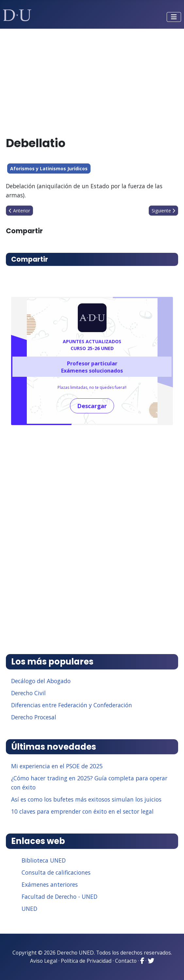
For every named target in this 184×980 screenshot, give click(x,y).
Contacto (126, 961)
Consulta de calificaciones (56, 872)
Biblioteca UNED (44, 860)
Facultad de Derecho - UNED (59, 896)
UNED (29, 909)
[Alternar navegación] (174, 17)
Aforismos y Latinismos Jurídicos (49, 168)
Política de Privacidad (86, 961)
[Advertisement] (92, 80)
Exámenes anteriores (50, 884)
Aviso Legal (44, 961)
